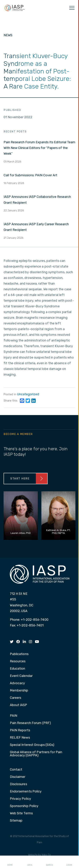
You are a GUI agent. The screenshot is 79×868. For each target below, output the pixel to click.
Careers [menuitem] (16, 698)
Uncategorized (28, 394)
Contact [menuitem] (16, 770)
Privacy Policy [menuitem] (20, 799)
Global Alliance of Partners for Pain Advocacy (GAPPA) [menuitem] (36, 754)
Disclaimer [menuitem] (18, 777)
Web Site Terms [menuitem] (21, 813)
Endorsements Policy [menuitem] (26, 792)
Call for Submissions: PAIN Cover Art (30, 175)
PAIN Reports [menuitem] (20, 730)
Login (69, 862)
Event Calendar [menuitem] (21, 676)
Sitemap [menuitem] (16, 821)
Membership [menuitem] (19, 691)
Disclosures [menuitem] (18, 784)
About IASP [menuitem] (19, 705)
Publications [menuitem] (19, 654)
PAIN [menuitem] (14, 716)
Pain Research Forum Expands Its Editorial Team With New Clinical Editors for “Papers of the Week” (39, 148)
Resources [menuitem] (18, 661)
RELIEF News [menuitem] (20, 738)
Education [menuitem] (18, 669)
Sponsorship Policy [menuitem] (24, 806)
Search (49, 862)
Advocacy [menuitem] (17, 683)
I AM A (30, 862)
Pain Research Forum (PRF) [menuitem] (30, 723)
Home (10, 862)
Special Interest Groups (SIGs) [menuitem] (32, 745)
